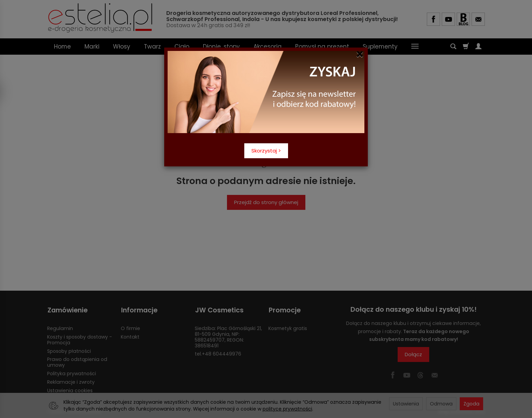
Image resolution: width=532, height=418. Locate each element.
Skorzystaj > (266, 151)
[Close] (360, 54)
